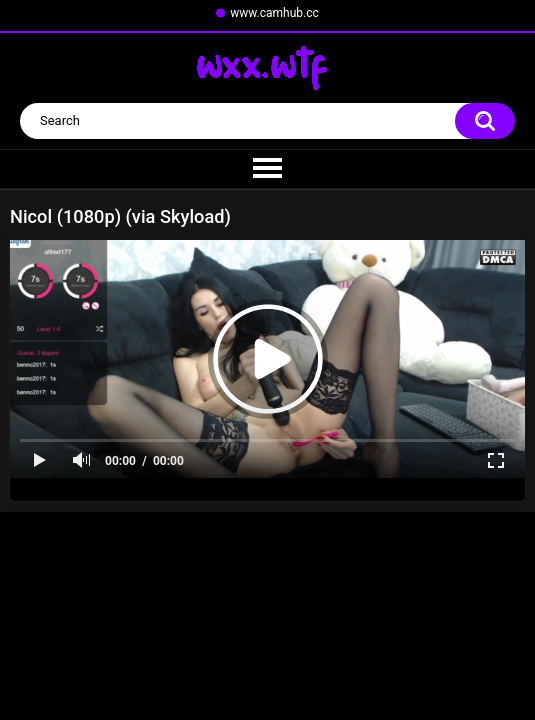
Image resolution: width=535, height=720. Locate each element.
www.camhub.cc (274, 13)
